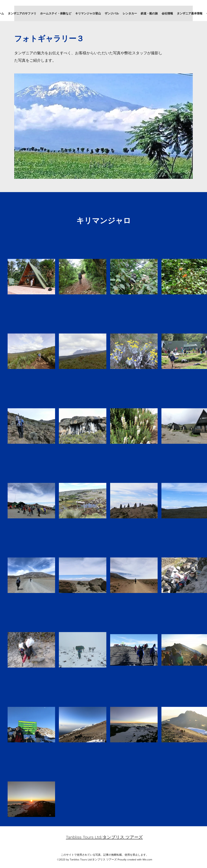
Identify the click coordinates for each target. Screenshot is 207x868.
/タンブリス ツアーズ (104, 837)
